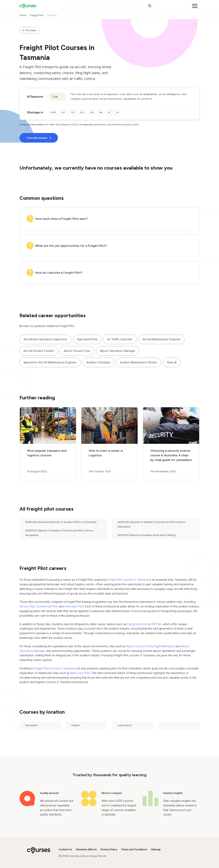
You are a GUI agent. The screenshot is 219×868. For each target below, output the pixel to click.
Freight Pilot (37, 15)
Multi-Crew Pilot (80, 673)
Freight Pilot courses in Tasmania (128, 580)
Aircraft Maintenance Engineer (162, 339)
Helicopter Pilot (74, 606)
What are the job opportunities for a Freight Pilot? (71, 246)
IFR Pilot (156, 624)
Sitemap (156, 849)
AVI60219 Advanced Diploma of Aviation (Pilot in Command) (61, 522)
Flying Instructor (137, 624)
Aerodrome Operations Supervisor (45, 339)
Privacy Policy (109, 849)
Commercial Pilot (47, 606)
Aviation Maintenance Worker (139, 362)
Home (23, 15)
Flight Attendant (164, 646)
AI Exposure (35, 97)
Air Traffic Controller (120, 339)
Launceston (125, 725)
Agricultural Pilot (87, 339)
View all (172, 362)
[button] (172, 362)
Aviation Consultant (98, 362)
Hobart (75, 725)
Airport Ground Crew (77, 351)
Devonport (31, 725)
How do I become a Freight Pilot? (59, 273)
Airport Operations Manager (118, 351)
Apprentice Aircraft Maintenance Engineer (50, 362)
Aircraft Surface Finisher (39, 351)
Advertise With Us (86, 849)
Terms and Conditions (134, 849)
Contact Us (65, 849)
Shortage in (35, 112)
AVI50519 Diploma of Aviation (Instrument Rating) (147, 535)
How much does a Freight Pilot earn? (61, 219)
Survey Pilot (27, 606)
